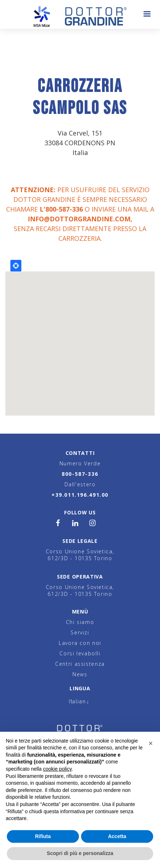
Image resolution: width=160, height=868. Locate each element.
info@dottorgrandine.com (79, 219)
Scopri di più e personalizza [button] (80, 853)
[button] (151, 743)
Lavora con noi (80, 643)
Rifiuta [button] (43, 836)
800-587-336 (80, 474)
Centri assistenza (80, 664)
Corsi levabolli (80, 653)
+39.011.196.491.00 (80, 495)
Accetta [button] (117, 836)
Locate (16, 266)
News (80, 674)
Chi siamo (80, 622)
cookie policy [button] (57, 769)
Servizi (80, 632)
